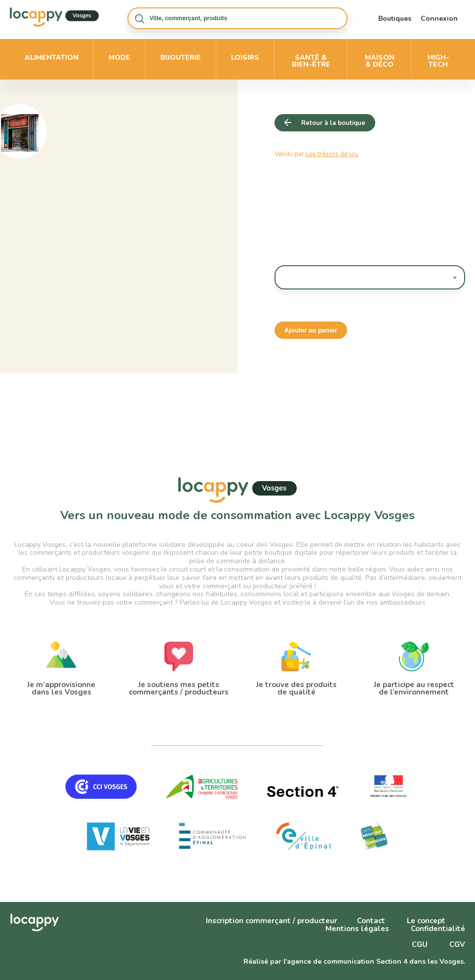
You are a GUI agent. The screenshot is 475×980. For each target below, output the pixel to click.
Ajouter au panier (311, 330)
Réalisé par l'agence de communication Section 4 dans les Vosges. (354, 961)
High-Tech (438, 61)
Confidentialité (438, 929)
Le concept (426, 921)
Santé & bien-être (311, 61)
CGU (420, 944)
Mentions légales (357, 929)
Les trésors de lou (332, 154)
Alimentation (52, 58)
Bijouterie (181, 58)
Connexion (439, 19)
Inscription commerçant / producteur (272, 921)
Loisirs (245, 58)
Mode (119, 58)
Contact (371, 921)
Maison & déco (380, 61)
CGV (457, 944)
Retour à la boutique (333, 123)
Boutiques (395, 19)
